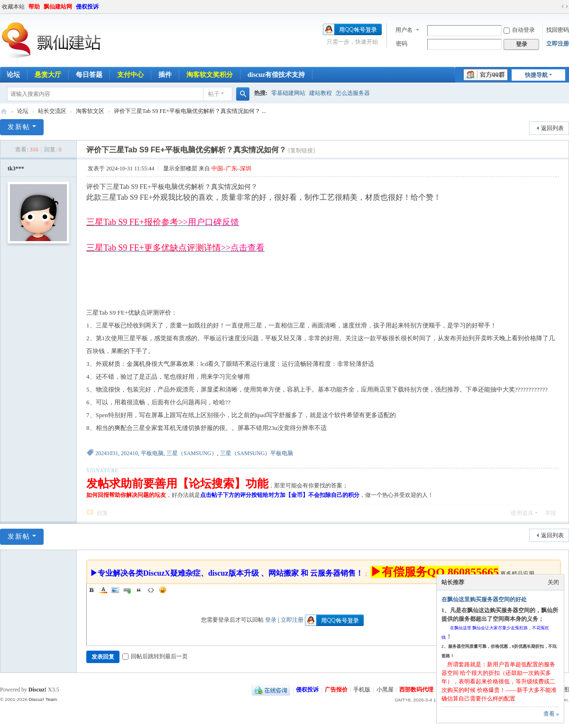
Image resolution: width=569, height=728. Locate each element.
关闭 (553, 582)
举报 (551, 513)
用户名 (404, 30)
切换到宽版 (565, 7)
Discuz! (37, 690)
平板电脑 (152, 453)
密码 (402, 44)
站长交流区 (52, 111)
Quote (139, 590)
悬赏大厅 (48, 75)
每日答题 (89, 75)
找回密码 (558, 30)
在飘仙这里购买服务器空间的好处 (484, 599)
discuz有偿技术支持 (276, 75)
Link (127, 590)
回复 (102, 513)
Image (115, 590)
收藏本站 (13, 7)
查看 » (551, 714)
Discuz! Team (43, 699)
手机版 (362, 690)
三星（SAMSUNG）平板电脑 (257, 453)
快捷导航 (536, 75)
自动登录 (519, 30)
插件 (165, 75)
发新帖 (19, 127)
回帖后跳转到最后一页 (155, 656)
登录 (271, 620)
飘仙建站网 (58, 7)
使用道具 (522, 513)
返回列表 (552, 128)
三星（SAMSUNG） (192, 453)
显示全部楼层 (180, 168)
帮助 (34, 7)
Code (151, 590)
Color (103, 590)
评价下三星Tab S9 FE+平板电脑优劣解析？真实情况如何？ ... (190, 111)
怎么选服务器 (353, 93)
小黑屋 (385, 690)
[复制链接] (302, 150)
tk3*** (16, 168)
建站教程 (321, 93)
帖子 (214, 94)
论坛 (23, 111)
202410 (129, 453)
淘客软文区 (90, 111)
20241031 (107, 453)
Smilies (163, 590)
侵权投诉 (87, 7)
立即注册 (558, 44)
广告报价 (336, 690)
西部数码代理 (416, 690)
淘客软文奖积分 (210, 75)
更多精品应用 (517, 574)
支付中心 (130, 75)
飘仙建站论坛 (4, 111)
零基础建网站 (288, 93)
